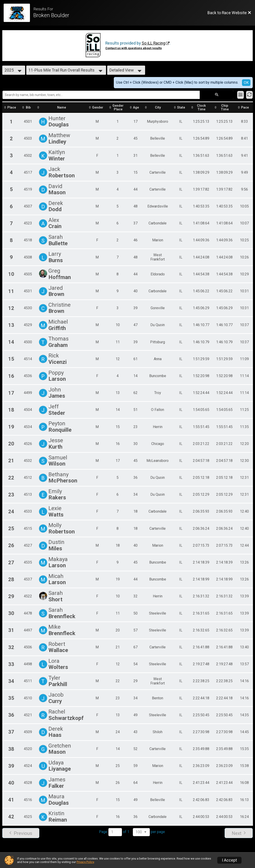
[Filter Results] (240, 95)
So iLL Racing (153, 43)
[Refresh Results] (249, 95)
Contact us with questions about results (134, 48)
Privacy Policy (85, 862)
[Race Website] (19, 13)
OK (246, 83)
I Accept (229, 860)
